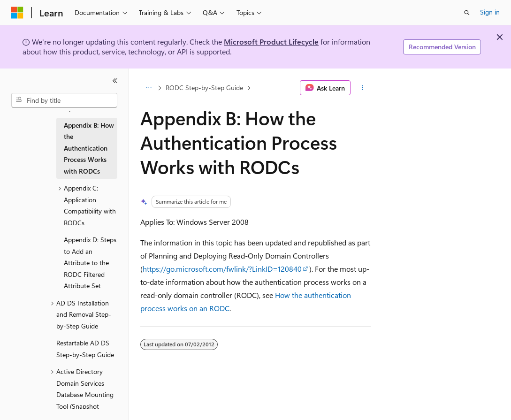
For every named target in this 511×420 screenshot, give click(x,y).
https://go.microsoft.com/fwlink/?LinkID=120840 (222, 269)
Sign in (490, 12)
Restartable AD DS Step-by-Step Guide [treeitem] (85, 349)
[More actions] (362, 88)
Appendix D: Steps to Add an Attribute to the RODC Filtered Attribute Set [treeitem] (90, 263)
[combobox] (64, 100)
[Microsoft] (17, 13)
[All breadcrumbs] (149, 88)
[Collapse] (115, 81)
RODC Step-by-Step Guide (204, 88)
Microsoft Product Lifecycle (271, 42)
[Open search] (467, 13)
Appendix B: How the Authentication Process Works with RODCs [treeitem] (89, 148)
